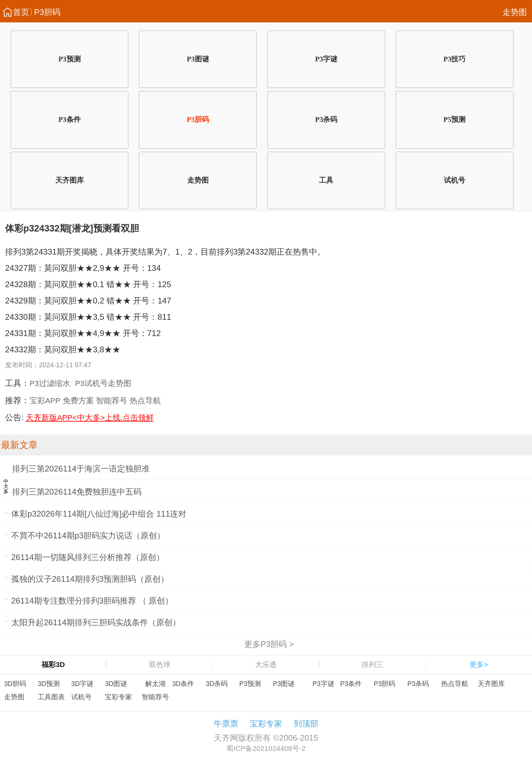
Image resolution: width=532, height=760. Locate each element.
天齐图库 (70, 180)
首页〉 (25, 12)
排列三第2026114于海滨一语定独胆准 (81, 469)
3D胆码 (15, 684)
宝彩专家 (118, 697)
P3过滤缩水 (50, 383)
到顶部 (306, 724)
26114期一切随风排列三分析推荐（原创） (88, 557)
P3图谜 (198, 59)
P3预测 (69, 59)
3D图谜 (116, 684)
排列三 (372, 664)
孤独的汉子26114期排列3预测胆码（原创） (90, 579)
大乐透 (266, 664)
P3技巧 (454, 59)
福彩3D (53, 664)
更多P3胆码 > (269, 644)
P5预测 (454, 119)
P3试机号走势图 (103, 383)
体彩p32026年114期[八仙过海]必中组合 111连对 (99, 513)
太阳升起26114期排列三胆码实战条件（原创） (96, 622)
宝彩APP (45, 401)
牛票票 (226, 724)
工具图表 (51, 697)
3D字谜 (82, 684)
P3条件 (69, 119)
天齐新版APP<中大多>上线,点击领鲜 (90, 418)
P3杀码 (326, 119)
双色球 (160, 664)
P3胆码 (47, 12)
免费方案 (78, 401)
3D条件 (183, 684)
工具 (326, 180)
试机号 (454, 180)
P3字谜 (326, 59)
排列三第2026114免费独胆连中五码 (77, 492)
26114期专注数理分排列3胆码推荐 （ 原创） (92, 600)
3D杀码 (217, 684)
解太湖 (155, 684)
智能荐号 (112, 401)
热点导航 (145, 401)
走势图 (515, 12)
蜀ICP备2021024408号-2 (266, 748)
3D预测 (49, 684)
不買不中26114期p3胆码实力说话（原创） (88, 535)
